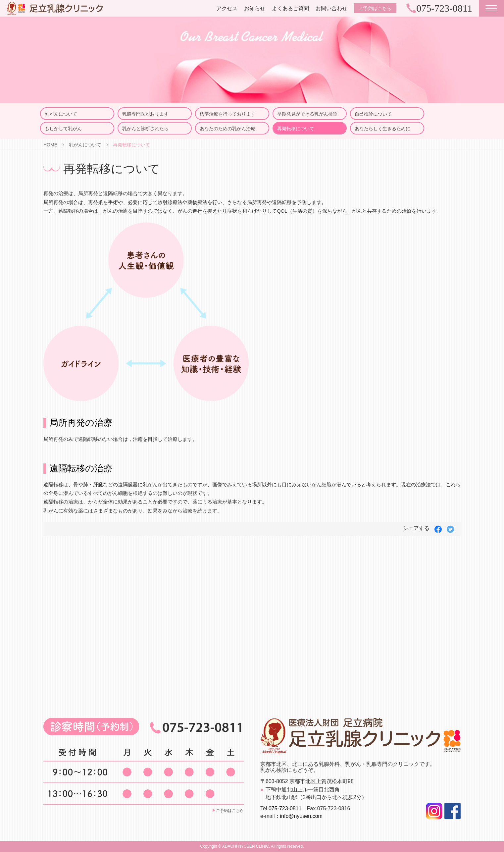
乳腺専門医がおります (145, 114)
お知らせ (255, 8)
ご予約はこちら (375, 8)
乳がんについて (61, 114)
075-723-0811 (285, 808)
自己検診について (373, 114)
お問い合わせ (331, 8)
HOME (50, 145)
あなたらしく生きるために (382, 129)
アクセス (227, 8)
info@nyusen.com (301, 816)
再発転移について (296, 129)
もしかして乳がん (63, 129)
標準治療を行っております (227, 114)
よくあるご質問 (290, 8)
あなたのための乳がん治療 (227, 129)
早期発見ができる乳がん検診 (307, 114)
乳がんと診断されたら (145, 129)
